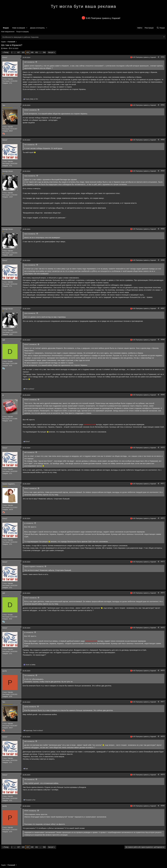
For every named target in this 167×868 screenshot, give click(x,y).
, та (34, 731)
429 (28, 52)
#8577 (163, 702)
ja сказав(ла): (29, 523)
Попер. (6, 52)
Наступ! (51, 52)
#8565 (163, 229)
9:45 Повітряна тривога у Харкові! (103, 18)
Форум (6, 28)
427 (19, 52)
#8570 (163, 447)
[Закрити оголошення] (164, 37)
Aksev (5, 48)
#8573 (163, 562)
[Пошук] (161, 28)
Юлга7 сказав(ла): (31, 110)
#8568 (163, 340)
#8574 (163, 593)
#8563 (163, 140)
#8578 (163, 736)
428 (23, 52)
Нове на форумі (19, 28)
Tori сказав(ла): (30, 145)
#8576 (163, 670)
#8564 (163, 171)
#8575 (163, 628)
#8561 (163, 57)
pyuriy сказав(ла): (30, 707)
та (32, 99)
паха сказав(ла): (30, 176)
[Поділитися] (158, 57)
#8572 (163, 518)
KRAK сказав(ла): (30, 811)
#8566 (163, 260)
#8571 (163, 484)
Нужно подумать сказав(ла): (34, 567)
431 (37, 52)
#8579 (163, 775)
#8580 (163, 806)
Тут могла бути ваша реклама (83, 6)
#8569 (163, 395)
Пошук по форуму (22, 32)
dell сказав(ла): (30, 62)
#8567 (163, 308)
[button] (27, 28)
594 (44, 52)
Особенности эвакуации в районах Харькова (20, 37)
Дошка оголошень (37, 28)
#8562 (163, 105)
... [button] (15, 52)
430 (32, 52)
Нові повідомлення (8, 32)
